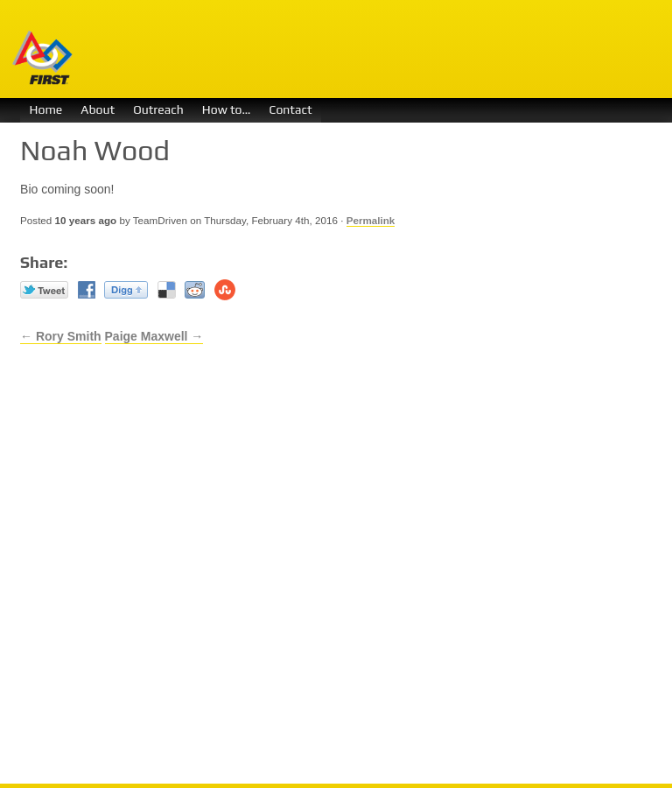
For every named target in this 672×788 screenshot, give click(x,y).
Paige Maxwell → (154, 336)
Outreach (158, 109)
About (98, 109)
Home (46, 109)
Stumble (225, 290)
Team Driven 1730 (339, 49)
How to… (227, 109)
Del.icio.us (167, 290)
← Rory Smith (61, 336)
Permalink (371, 220)
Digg (126, 290)
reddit (195, 290)
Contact (290, 109)
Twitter (44, 290)
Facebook (87, 290)
